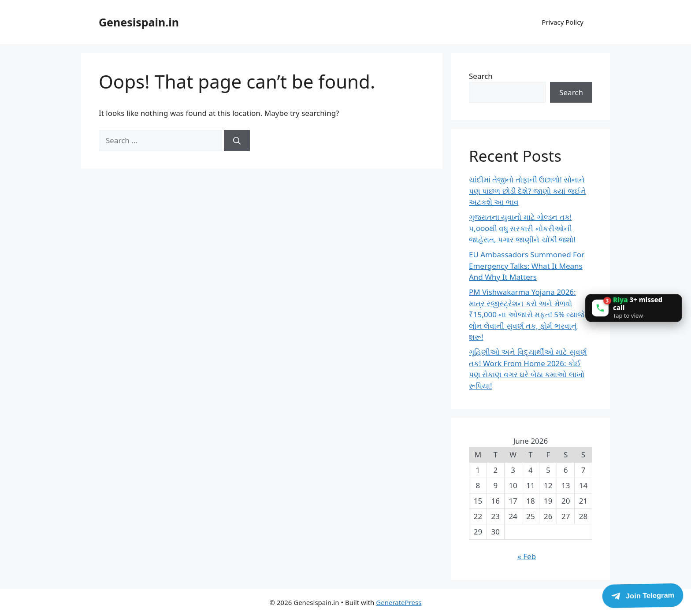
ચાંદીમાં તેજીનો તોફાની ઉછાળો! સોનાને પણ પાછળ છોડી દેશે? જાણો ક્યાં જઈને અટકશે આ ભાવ (528, 191)
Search (481, 76)
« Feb (527, 556)
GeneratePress (399, 602)
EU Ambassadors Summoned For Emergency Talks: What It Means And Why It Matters (527, 266)
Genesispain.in (139, 22)
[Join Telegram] (643, 596)
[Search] (237, 141)
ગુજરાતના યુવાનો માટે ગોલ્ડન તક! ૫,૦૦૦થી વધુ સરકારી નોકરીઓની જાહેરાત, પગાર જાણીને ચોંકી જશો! (522, 228)
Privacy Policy (563, 22)
